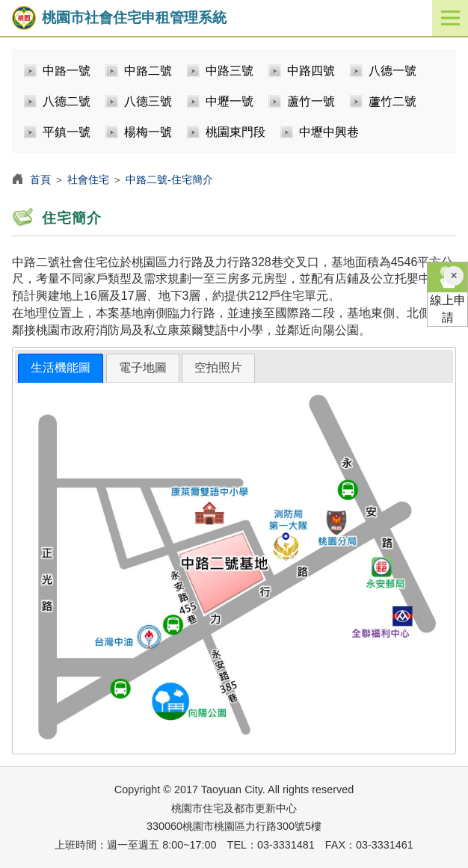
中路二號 (148, 71)
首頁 (40, 179)
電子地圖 (143, 367)
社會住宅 (88, 179)
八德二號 (67, 101)
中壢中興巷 (329, 132)
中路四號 (311, 71)
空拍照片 (218, 367)
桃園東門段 (235, 132)
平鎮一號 (67, 132)
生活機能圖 (61, 367)
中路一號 (67, 71)
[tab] (61, 368)
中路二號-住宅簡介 (169, 179)
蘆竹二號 (392, 101)
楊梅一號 (148, 132)
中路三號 (230, 71)
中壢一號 (230, 101)
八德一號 (392, 71)
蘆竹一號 (311, 101)
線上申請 (447, 293)
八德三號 (148, 101)
